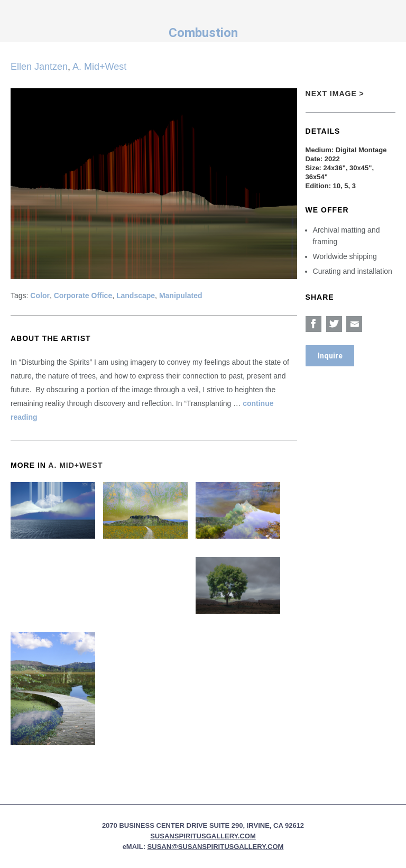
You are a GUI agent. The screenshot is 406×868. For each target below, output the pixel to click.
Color (40, 296)
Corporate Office (83, 296)
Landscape (136, 296)
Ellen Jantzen (39, 67)
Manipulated (181, 296)
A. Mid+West (99, 67)
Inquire (330, 356)
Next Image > (335, 94)
